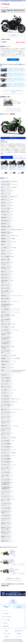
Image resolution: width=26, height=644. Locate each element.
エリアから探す (5, 623)
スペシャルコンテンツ (19, 607)
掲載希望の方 (19, 634)
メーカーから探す (5, 614)
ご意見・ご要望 (7, 634)
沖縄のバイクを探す (7, 607)
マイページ (20, 5)
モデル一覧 (7, 157)
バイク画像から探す (5, 626)
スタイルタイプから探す (6, 617)
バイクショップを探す (6, 620)
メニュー (24, 5)
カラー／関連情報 (19, 157)
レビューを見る (21, 564)
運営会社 (7, 637)
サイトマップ (19, 637)
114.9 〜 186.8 (20, 42)
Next (24, 102)
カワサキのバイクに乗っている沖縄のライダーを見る (13, 91)
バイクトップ (4, 610)
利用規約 (7, 631)
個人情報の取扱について (19, 631)
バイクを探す (13, 555)
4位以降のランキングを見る (13, 578)
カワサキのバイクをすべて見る (13, 109)
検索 (16, 5)
